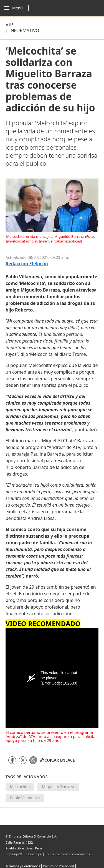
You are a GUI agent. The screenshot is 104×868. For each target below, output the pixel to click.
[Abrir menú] (18, 8)
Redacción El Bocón (27, 264)
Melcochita (20, 787)
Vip (9, 24)
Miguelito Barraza (58, 787)
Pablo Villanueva (25, 798)
